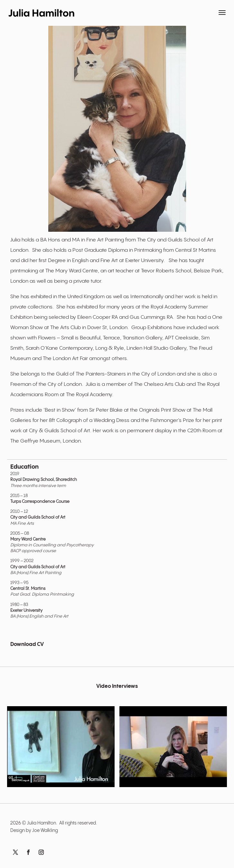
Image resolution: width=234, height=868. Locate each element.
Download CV (27, 644)
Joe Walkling (45, 831)
